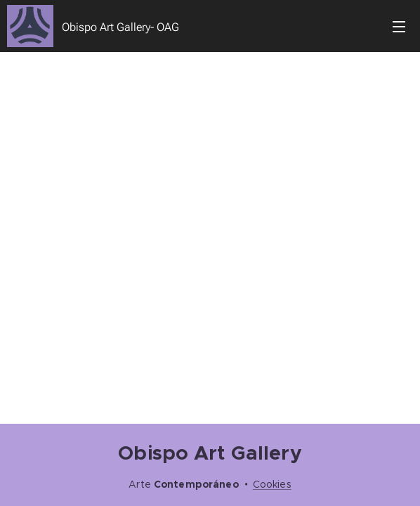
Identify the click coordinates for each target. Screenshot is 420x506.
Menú (399, 27)
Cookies (272, 484)
